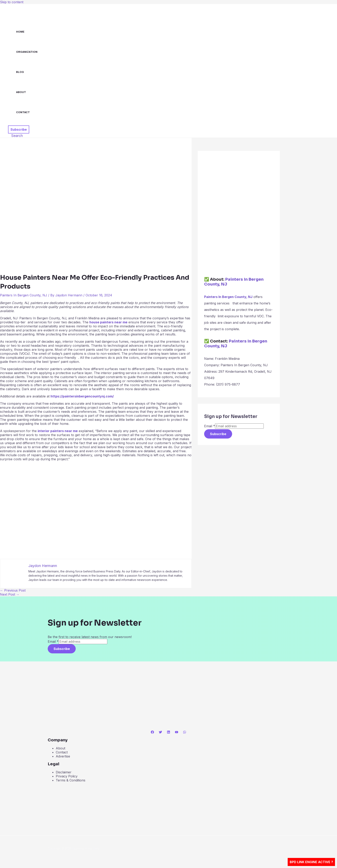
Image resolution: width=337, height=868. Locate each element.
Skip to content (12, 2)
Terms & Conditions (71, 780)
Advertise (63, 756)
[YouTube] (177, 732)
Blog (20, 72)
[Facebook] (152, 732)
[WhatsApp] (185, 732)
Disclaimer (64, 772)
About (21, 92)
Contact (23, 112)
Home (20, 32)
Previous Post (13, 590)
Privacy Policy (67, 776)
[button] (19, 129)
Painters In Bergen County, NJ (24, 295)
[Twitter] (160, 732)
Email (210, 426)
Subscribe (218, 434)
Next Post (10, 594)
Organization (27, 52)
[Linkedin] (168, 732)
